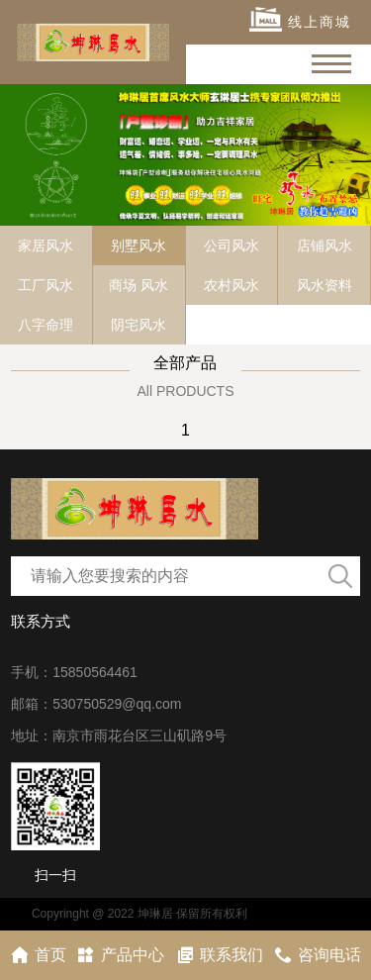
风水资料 (325, 285)
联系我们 (219, 955)
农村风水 (232, 285)
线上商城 (300, 19)
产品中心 (120, 955)
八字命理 (46, 325)
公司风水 (232, 245)
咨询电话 (317, 955)
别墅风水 (139, 245)
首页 (38, 955)
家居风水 (46, 245)
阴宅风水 (139, 325)
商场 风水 (139, 285)
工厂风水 (46, 285)
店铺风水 (325, 245)
